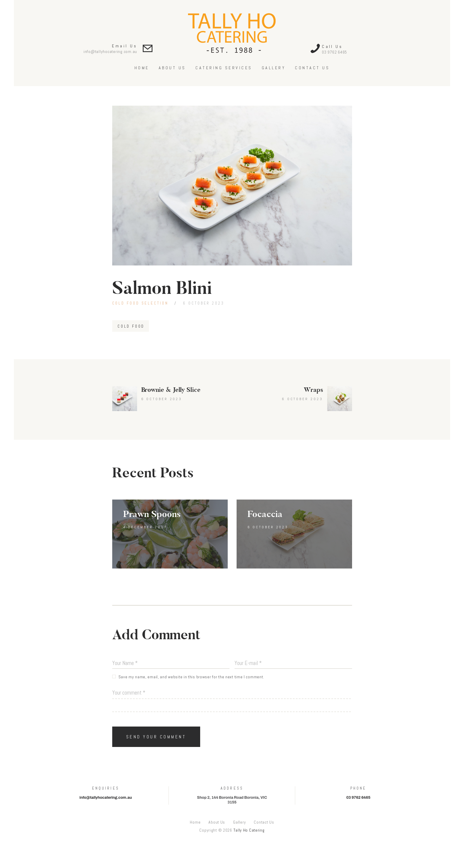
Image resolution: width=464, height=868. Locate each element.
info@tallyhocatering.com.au (110, 51)
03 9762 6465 (334, 52)
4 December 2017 (145, 527)
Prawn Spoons (152, 514)
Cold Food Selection (140, 303)
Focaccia (265, 514)
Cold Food (131, 326)
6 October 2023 (204, 303)
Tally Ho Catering (249, 830)
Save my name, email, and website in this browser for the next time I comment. (191, 677)
